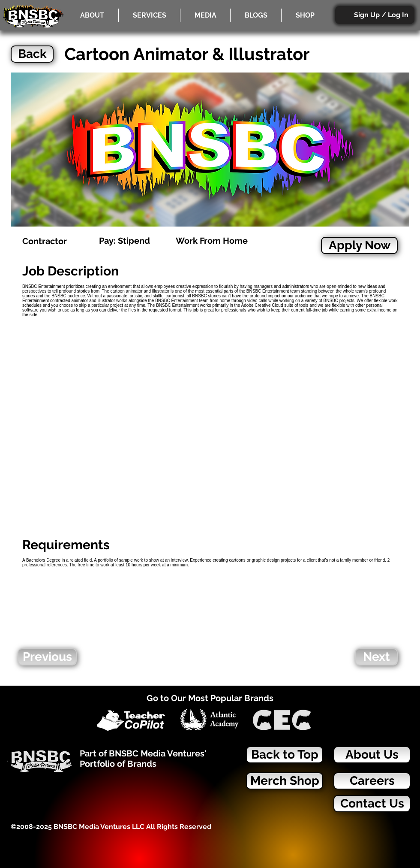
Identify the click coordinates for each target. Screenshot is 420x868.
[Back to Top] (285, 755)
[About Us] (372, 755)
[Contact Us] (372, 804)
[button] (149, 15)
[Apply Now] (359, 245)
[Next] (376, 657)
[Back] (32, 54)
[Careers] (372, 781)
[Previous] (47, 657)
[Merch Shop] (285, 781)
